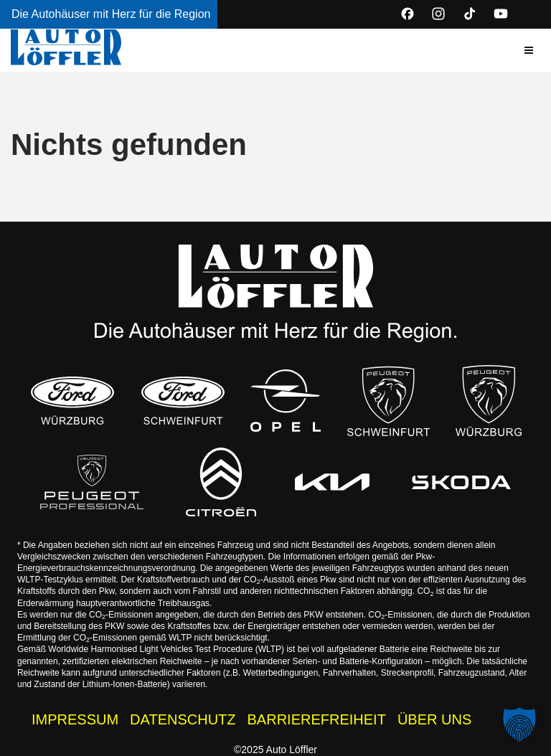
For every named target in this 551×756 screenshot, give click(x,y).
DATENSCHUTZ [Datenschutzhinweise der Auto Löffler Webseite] (183, 719)
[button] (529, 50)
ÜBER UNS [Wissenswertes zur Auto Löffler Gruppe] (434, 719)
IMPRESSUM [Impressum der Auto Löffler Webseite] (75, 719)
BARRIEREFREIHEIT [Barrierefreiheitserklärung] (317, 719)
